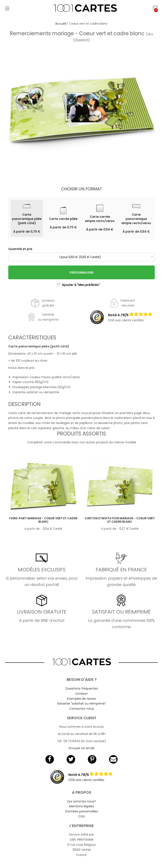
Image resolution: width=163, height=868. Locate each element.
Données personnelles (81, 811)
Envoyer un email (81, 748)
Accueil (61, 24)
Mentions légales (82, 806)
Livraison (82, 694)
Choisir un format (82, 189)
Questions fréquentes (82, 688)
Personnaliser (81, 272)
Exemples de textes (81, 699)
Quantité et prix (20, 249)
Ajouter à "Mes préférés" (78, 285)
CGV (82, 816)
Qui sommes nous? (81, 801)
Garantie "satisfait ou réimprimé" (81, 704)
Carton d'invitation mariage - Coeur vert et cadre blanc (120, 520)
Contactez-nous (82, 709)
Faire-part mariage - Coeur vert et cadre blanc (43, 520)
